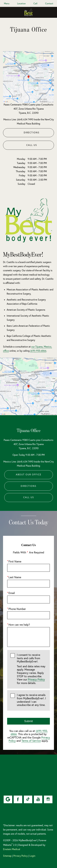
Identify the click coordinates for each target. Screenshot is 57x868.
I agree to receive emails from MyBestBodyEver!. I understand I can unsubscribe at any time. (31, 700)
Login (32, 856)
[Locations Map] (28, 77)
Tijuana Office (29, 430)
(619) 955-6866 (38, 351)
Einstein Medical (12, 849)
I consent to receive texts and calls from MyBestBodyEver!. (32, 669)
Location (21, 3)
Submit (28, 721)
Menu (7, 3)
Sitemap (7, 856)
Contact (49, 3)
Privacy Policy (36, 680)
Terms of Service (31, 741)
